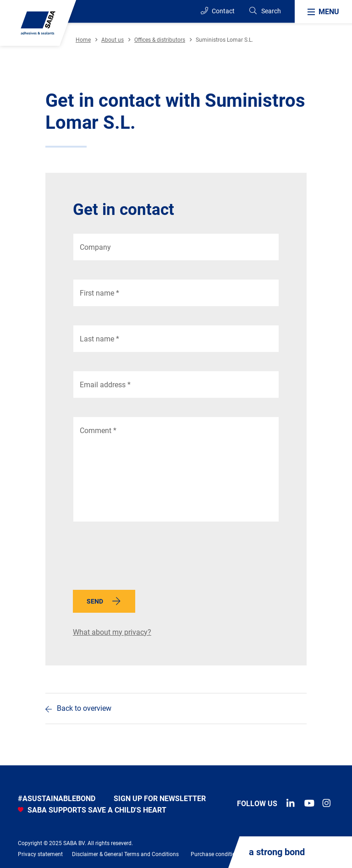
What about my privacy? (112, 632)
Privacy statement (40, 854)
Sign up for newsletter (160, 799)
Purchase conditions (216, 854)
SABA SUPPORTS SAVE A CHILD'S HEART (92, 810)
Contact (218, 11)
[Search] (265, 11)
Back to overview (84, 708)
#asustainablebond (57, 799)
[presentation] (143, 558)
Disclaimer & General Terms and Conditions (125, 854)
